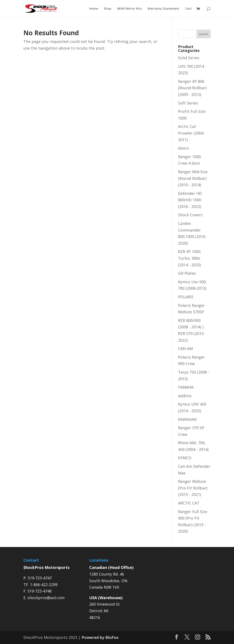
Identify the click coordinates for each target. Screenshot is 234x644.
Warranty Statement (163, 9)
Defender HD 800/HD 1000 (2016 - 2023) (190, 200)
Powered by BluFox (100, 637)
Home (94, 9)
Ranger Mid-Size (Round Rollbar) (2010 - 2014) (193, 178)
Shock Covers (190, 215)
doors (183, 148)
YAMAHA (186, 387)
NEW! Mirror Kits (129, 9)
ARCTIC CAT (189, 503)
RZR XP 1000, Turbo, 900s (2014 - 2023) (190, 258)
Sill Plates (187, 273)
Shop (108, 9)
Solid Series (189, 58)
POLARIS (186, 297)
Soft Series (188, 103)
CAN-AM (185, 349)
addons (185, 396)
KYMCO (185, 458)
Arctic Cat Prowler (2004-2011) (191, 133)
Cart (188, 9)
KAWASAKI (187, 419)
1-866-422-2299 (44, 585)
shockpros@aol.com (46, 598)
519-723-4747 (40, 578)
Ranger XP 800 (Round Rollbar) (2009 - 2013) (192, 88)
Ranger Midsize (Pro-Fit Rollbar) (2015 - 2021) (193, 488)
